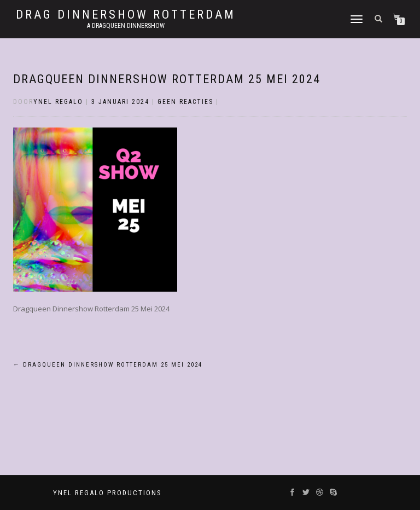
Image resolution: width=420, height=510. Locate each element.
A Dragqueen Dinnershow (126, 26)
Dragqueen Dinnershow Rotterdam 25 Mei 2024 (167, 79)
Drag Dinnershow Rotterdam (126, 15)
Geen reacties (185, 102)
